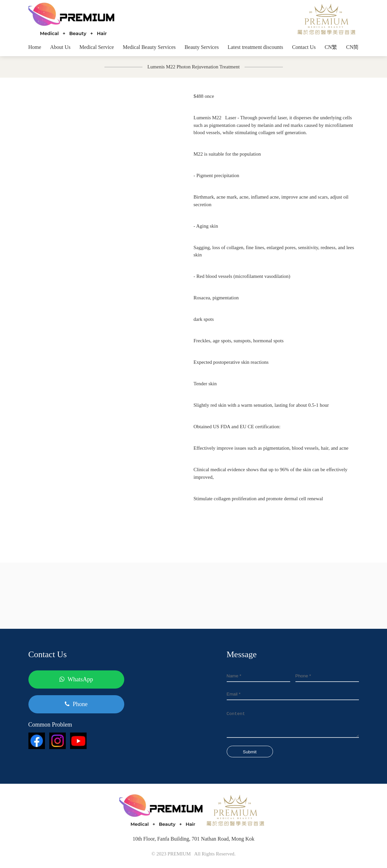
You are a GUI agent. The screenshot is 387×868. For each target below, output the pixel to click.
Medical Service (97, 47)
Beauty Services (202, 47)
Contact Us (304, 47)
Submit (250, 752)
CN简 (352, 47)
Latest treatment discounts (255, 47)
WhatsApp (76, 679)
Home (35, 47)
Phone (76, 704)
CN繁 (331, 47)
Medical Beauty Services (149, 47)
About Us (60, 47)
